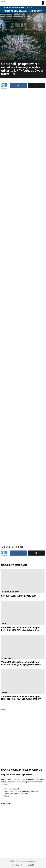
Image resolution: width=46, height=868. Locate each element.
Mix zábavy (36, 11)
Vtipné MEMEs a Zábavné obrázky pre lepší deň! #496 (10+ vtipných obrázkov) (21, 629)
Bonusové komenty (14, 8)
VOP (23, 865)
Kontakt (30, 865)
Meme (30, 8)
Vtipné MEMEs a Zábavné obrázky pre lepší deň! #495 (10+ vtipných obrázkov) (21, 663)
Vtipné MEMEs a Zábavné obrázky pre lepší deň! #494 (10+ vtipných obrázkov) (21, 698)
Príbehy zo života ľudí (16, 11)
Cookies (16, 865)
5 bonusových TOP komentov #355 (19, 596)
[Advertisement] (23, 139)
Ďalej (3, 710)
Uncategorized (9, 658)
